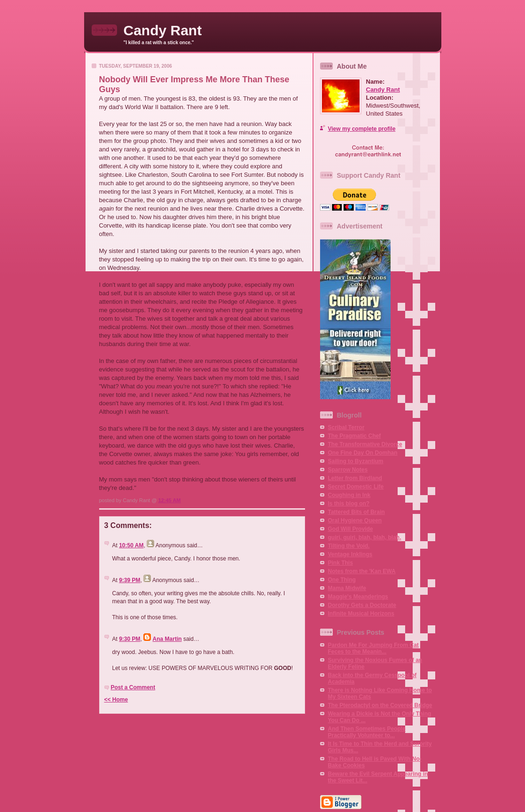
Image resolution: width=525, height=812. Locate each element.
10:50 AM (131, 545)
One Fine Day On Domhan (363, 453)
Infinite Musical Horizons (361, 614)
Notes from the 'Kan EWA (362, 571)
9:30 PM (129, 639)
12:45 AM (170, 500)
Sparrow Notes (348, 470)
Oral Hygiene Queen (355, 520)
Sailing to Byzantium (356, 461)
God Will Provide (351, 529)
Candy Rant (163, 30)
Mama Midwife (347, 588)
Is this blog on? (349, 504)
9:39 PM (129, 580)
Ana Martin (167, 639)
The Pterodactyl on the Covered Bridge (380, 705)
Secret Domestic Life (356, 487)
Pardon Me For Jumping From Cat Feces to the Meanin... (373, 648)
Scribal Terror (346, 427)
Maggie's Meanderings (358, 597)
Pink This (341, 563)
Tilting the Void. (349, 546)
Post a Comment (133, 687)
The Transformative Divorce (365, 444)
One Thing (342, 580)
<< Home (116, 700)
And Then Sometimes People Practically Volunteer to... (367, 732)
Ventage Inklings (350, 554)
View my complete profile (362, 129)
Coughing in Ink (349, 495)
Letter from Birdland (355, 478)
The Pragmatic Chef (355, 436)
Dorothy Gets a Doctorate (362, 605)
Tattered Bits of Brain (357, 512)
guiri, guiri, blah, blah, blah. (365, 537)
